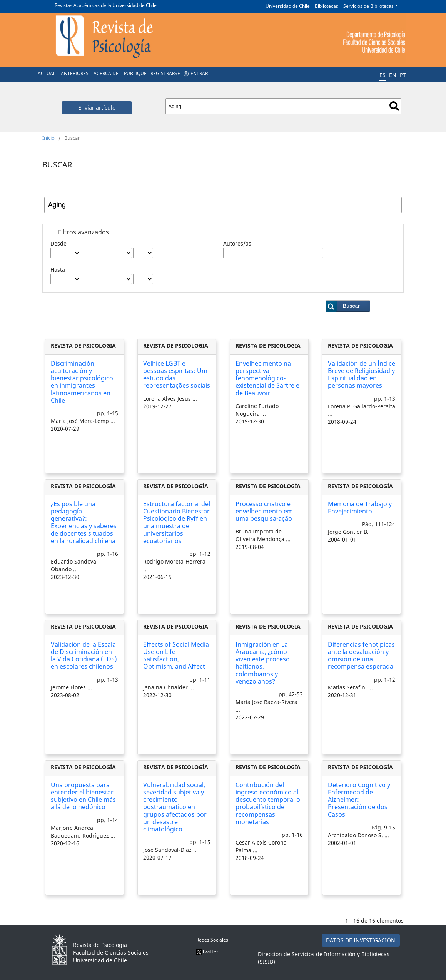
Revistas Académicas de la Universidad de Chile (106, 5)
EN (393, 75)
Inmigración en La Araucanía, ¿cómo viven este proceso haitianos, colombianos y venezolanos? (263, 663)
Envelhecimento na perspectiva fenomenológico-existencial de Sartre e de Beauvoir (267, 378)
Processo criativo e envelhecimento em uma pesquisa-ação (264, 511)
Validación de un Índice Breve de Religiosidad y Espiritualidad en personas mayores (362, 375)
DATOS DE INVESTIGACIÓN (361, 940)
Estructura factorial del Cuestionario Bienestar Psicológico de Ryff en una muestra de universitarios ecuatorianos (177, 522)
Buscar (394, 106)
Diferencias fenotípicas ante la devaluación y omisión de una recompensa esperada (361, 656)
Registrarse (165, 73)
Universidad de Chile (288, 6)
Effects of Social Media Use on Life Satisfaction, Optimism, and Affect (176, 656)
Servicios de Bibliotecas (368, 6)
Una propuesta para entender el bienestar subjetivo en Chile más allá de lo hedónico (83, 796)
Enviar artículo (97, 108)
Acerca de (106, 73)
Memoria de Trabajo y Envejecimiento (360, 508)
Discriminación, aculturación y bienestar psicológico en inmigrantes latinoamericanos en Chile (82, 382)
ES (383, 75)
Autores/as (237, 243)
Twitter (207, 952)
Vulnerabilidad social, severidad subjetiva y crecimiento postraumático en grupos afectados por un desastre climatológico (175, 807)
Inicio (48, 138)
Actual (47, 73)
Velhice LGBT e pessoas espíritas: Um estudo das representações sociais (177, 375)
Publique (135, 73)
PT (403, 75)
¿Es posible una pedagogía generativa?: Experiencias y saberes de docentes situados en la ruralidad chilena (84, 522)
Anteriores (75, 73)
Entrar (199, 73)
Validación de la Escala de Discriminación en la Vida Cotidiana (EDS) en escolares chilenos (84, 656)
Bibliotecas (327, 6)
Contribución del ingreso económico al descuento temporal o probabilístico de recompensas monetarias (268, 803)
